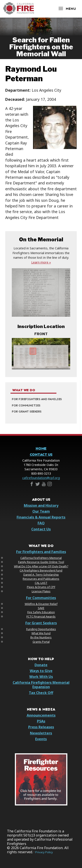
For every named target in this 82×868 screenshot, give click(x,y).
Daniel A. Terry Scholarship (41, 575)
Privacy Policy (44, 852)
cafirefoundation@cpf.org (41, 478)
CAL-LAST (41, 583)
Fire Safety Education (41, 612)
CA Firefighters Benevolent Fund (41, 570)
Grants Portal (41, 642)
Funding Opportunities (41, 629)
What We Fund (41, 633)
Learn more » (41, 262)
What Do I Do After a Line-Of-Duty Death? (41, 566)
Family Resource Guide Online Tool (41, 562)
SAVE (41, 608)
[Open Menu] (67, 8)
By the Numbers (41, 637)
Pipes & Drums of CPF (41, 587)
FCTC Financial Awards (41, 616)
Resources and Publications (41, 579)
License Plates (41, 591)
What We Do (24, 390)
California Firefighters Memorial (41, 558)
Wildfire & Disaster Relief (41, 604)
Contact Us (41, 455)
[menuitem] (41, 399)
